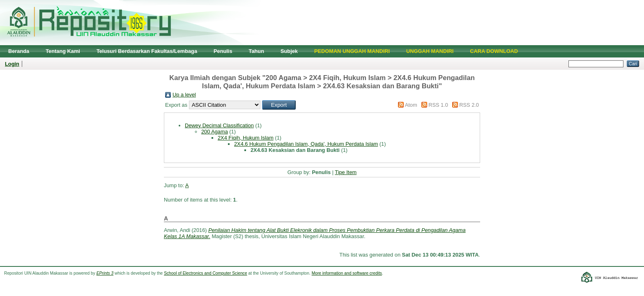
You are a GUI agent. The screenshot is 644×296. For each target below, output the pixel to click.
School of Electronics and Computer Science (206, 273)
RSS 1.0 (438, 105)
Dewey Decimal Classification (219, 125)
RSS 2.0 (469, 105)
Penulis (223, 51)
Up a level (184, 95)
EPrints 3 (105, 273)
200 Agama (215, 132)
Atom (411, 105)
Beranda (19, 51)
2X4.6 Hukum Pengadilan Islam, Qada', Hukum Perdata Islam (306, 144)
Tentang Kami (63, 51)
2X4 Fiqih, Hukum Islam (246, 138)
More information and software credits (347, 273)
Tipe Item (346, 172)
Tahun (256, 51)
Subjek (289, 51)
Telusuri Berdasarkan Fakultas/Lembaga (147, 51)
